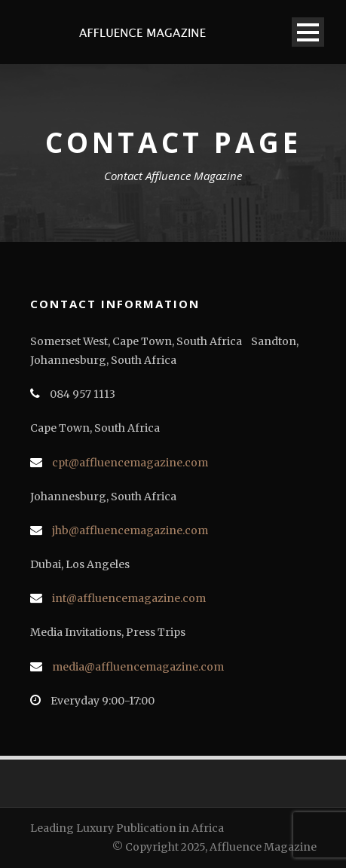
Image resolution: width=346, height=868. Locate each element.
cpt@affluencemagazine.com (130, 463)
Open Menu (308, 32)
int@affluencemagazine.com (129, 598)
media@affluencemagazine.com (138, 667)
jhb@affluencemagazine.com (130, 530)
